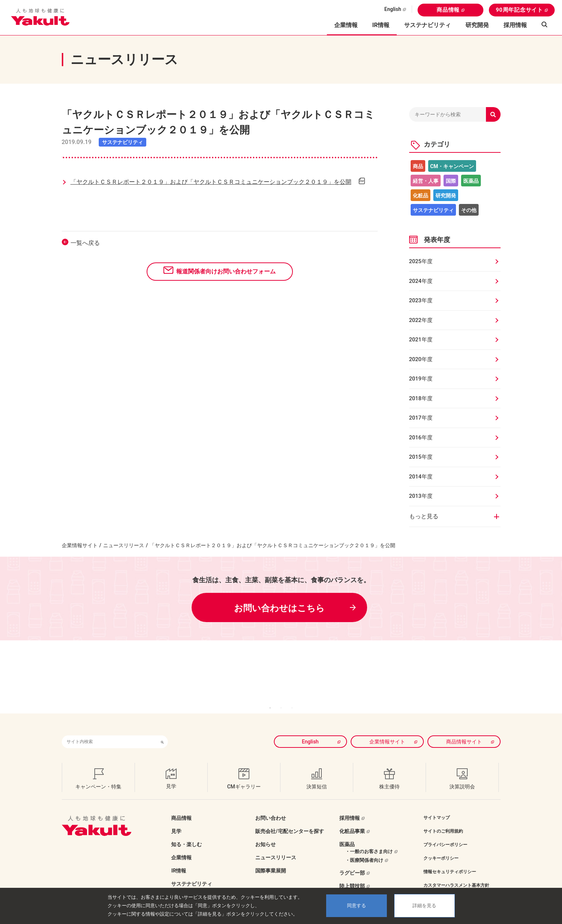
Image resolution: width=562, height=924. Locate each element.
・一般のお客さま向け (369, 840)
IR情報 (179, 860)
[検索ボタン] (162, 731)
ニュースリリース (124, 545)
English (393, 9)
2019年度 (421, 379)
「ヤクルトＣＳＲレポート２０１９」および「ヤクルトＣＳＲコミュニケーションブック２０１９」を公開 (211, 182)
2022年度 (421, 320)
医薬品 (471, 181)
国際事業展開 (271, 860)
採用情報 (515, 25)
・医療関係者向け (364, 849)
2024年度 (421, 281)
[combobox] (109, 731)
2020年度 (421, 359)
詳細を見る (424, 906)
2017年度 (421, 418)
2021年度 (421, 340)
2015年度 (421, 457)
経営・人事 (426, 181)
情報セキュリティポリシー (450, 861)
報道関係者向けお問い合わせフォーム (226, 271)
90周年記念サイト (519, 10)
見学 (176, 820)
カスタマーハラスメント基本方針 (456, 874)
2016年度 (421, 438)
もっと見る (424, 516)
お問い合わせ (271, 807)
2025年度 (421, 261)
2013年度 (421, 496)
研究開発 (477, 25)
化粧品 (420, 196)
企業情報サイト (80, 545)
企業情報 (181, 847)
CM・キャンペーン (452, 166)
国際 (451, 181)
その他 (469, 210)
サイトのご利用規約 (443, 820)
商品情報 (448, 10)
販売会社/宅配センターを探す (289, 820)
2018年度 (421, 398)
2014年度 (421, 477)
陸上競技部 (352, 875)
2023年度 (421, 300)
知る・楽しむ (186, 833)
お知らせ (265, 833)
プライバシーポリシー (445, 834)
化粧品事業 (352, 820)
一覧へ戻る (85, 243)
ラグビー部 (352, 862)
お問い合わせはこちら (279, 608)
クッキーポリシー (441, 847)
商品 (418, 166)
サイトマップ (437, 807)
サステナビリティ (427, 25)
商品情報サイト (464, 731)
